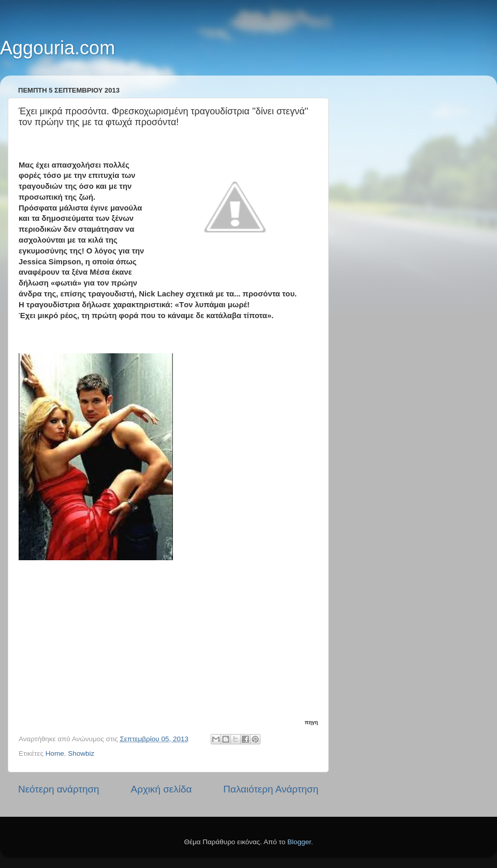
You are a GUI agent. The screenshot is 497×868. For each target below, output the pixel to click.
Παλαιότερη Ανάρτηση (271, 789)
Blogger (299, 842)
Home (55, 753)
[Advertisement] (168, 649)
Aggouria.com (57, 48)
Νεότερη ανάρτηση (59, 789)
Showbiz (81, 753)
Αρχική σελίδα (162, 789)
